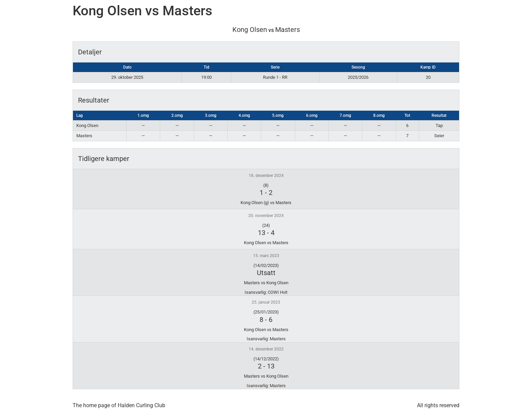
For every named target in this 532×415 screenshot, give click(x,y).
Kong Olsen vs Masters (266, 243)
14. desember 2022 (266, 349)
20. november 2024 (266, 216)
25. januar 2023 (266, 302)
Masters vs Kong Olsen (266, 283)
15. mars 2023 (266, 256)
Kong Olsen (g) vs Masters (266, 203)
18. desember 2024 (266, 176)
